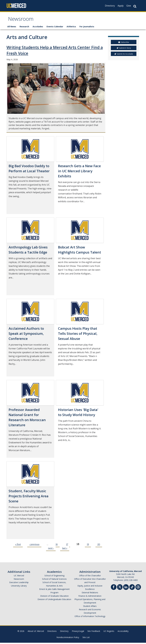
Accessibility (123, 632)
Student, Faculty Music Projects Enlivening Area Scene (29, 497)
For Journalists (87, 28)
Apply (121, 6)
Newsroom (22, 20)
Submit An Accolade (124, 55)
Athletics (71, 28)
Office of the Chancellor (90, 577)
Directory (110, 6)
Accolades (38, 28)
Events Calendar (55, 28)
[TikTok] (132, 588)
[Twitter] (120, 588)
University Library (19, 587)
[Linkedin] (126, 589)
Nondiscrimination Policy (68, 639)
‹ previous (34, 546)
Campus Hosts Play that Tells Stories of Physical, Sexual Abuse (78, 335)
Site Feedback (94, 632)
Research (24, 28)
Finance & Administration (90, 597)
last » (65, 549)
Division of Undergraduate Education (54, 601)
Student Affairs (90, 607)
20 (99, 546)
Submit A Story (124, 49)
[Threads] (138, 588)
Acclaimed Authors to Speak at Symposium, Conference (26, 335)
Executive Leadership (19, 584)
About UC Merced (36, 632)
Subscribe (124, 44)
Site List (86, 639)
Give (129, 6)
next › (51, 549)
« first (18, 546)
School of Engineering (54, 577)
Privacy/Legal (78, 632)
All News (12, 28)
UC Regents (109, 632)
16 (57, 546)
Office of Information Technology (90, 618)
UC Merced (19, 577)
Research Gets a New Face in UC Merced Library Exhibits (79, 172)
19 (88, 546)
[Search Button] (135, 6)
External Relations (90, 594)
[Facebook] (114, 589)
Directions (52, 632)
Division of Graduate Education (54, 597)
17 (67, 546)
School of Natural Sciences (54, 580)
